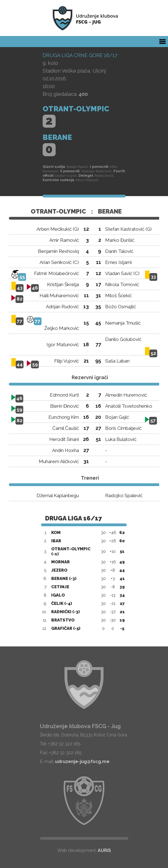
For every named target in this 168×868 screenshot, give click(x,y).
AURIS (104, 850)
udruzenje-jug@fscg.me (82, 762)
